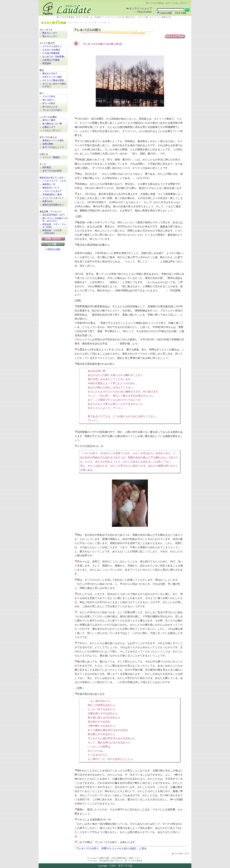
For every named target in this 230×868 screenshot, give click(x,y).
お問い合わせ (53, 239)
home (71, 22)
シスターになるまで (52, 191)
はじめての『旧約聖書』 (54, 57)
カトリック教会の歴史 (53, 80)
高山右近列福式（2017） (54, 215)
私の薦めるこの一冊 (52, 124)
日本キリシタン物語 (52, 77)
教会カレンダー (50, 33)
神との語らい (49, 100)
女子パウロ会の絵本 (52, 171)
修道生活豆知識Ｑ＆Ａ (53, 205)
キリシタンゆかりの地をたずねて (54, 85)
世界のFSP (47, 201)
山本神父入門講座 (51, 60)
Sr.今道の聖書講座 (51, 53)
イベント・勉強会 (51, 157)
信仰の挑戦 (48, 144)
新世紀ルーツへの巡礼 (53, 141)
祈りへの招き (49, 103)
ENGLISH (54, 249)
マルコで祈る (49, 97)
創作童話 (47, 167)
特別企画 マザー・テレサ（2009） (54, 226)
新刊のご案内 (49, 120)
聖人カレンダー (50, 36)
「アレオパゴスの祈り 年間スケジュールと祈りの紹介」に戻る (110, 848)
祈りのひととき (50, 107)
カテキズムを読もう (52, 46)
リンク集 (54, 244)
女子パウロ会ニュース (53, 147)
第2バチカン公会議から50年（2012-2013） (55, 220)
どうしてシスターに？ (53, 198)
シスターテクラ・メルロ (54, 181)
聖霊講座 (47, 63)
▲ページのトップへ (181, 853)
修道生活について (51, 188)
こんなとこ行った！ (52, 130)
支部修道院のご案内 (52, 195)
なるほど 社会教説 (51, 50)
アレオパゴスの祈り (52, 110)
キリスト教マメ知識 (54, 23)
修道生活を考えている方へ (52, 178)
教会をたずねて (50, 74)
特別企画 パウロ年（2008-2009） (52, 232)
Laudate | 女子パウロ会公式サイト (66, 8)
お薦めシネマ (49, 127)
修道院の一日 (49, 184)
